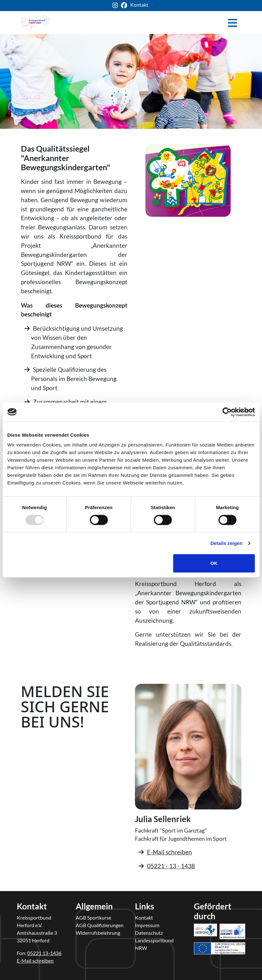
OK (214, 563)
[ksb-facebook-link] (126, 6)
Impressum (147, 925)
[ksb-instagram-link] (117, 6)
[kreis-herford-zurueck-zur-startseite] (35, 22)
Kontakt (144, 918)
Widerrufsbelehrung (98, 933)
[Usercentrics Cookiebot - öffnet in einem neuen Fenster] (227, 412)
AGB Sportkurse (93, 918)
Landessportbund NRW (154, 944)
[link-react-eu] (220, 939)
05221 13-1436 (44, 953)
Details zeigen (226, 543)
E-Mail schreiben (169, 852)
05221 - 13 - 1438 (171, 866)
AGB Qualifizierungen (100, 925)
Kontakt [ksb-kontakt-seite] (139, 5)
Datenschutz (149, 933)
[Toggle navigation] (233, 22)
